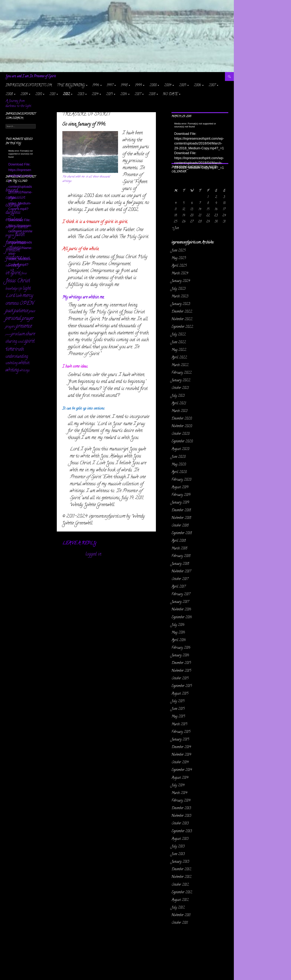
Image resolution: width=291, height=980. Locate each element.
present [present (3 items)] (8, 335)
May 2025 (179, 258)
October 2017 (180, 579)
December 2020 (182, 419)
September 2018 (182, 533)
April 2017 (179, 587)
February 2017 (181, 594)
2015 (109, 94)
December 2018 (181, 511)
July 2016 (178, 625)
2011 (52, 94)
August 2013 (180, 839)
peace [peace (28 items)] (32, 311)
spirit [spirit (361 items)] (30, 342)
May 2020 (179, 465)
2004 (168, 85)
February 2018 (181, 556)
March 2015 (179, 724)
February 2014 (181, 801)
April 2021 (179, 404)
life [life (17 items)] (20, 289)
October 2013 (180, 824)
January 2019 (180, 503)
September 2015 (182, 686)
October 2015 (180, 679)
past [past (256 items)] (9, 311)
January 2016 (180, 656)
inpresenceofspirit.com (29, 85)
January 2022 (181, 381)
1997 (110, 85)
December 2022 (182, 312)
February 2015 (181, 732)
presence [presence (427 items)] (24, 326)
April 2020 (179, 472)
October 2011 (180, 923)
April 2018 (179, 541)
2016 (124, 94)
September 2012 (182, 893)
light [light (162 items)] (27, 289)
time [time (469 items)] (10, 349)
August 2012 (180, 900)
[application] (200, 138)
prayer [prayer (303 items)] (28, 319)
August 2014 (180, 778)
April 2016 (179, 640)
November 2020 (182, 426)
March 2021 (179, 411)
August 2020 (180, 449)
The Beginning (71, 85)
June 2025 (179, 251)
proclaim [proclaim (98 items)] (18, 334)
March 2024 (180, 274)
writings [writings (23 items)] (25, 371)
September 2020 (182, 442)
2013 (81, 94)
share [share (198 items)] (30, 334)
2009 (24, 94)
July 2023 (178, 289)
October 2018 (180, 526)
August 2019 (180, 487)
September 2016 (182, 617)
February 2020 (181, 480)
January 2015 (180, 740)
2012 (66, 94)
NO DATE (170, 94)
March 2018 (179, 549)
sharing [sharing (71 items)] (11, 342)
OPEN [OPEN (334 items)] (27, 304)
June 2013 (178, 854)
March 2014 (179, 793)
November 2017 (181, 572)
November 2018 (181, 518)
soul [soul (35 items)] (21, 342)
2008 (9, 94)
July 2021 (178, 396)
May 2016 (178, 633)
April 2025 (179, 266)
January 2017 (180, 602)
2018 (152, 94)
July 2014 (178, 786)
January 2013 (180, 862)
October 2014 (180, 763)
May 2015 (178, 717)
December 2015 (181, 663)
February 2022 (182, 373)
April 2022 (179, 358)
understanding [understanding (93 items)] (17, 357)
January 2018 (180, 564)
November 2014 (181, 755)
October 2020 (180, 434)
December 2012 (181, 870)
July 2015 (178, 701)
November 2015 (181, 671)
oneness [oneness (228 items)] (12, 304)
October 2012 (180, 885)
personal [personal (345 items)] (13, 319)
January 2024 (181, 281)
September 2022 (182, 327)
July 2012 (178, 908)
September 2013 (182, 831)
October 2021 (180, 388)
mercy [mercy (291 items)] (28, 296)
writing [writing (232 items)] (12, 370)
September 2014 (182, 770)
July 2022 (179, 335)
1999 (138, 85)
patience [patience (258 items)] (21, 311)
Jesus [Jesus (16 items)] (24, 274)
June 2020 (178, 457)
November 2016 (181, 610)
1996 (96, 85)
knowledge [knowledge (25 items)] (12, 289)
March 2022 (180, 365)
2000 (153, 85)
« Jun (176, 228)
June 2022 (179, 342)
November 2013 (181, 816)
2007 (212, 85)
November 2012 (181, 877)
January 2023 (181, 304)
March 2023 (180, 297)
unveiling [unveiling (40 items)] (12, 363)
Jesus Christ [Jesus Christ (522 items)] (18, 281)
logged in (93, 554)
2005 (183, 85)
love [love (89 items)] (19, 296)
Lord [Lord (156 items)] (10, 296)
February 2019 (181, 495)
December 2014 (181, 747)
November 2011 (181, 915)
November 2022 (182, 319)
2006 (197, 85)
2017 (138, 94)
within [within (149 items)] (24, 363)
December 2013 (181, 808)
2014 (95, 94)
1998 (124, 85)
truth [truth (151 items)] (19, 350)
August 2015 (180, 694)
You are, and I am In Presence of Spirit (31, 77)
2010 (39, 94)
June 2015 (178, 709)
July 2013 (178, 847)
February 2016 (181, 648)
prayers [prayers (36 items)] (10, 327)
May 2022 (179, 350)
